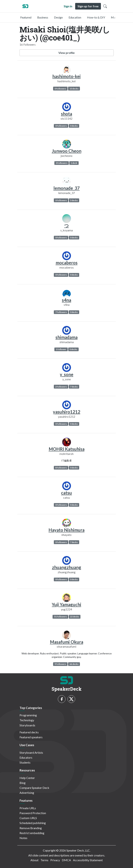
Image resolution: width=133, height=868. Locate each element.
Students (25, 762)
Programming (28, 715)
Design (58, 17)
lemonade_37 (67, 188)
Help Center (27, 778)
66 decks (74, 664)
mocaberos (67, 263)
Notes (23, 838)
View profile (66, 53)
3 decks (74, 200)
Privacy (55, 860)
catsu (66, 493)
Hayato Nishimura (66, 530)
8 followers (61, 468)
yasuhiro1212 (67, 412)
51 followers (60, 617)
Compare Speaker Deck (34, 788)
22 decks (75, 617)
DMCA (66, 860)
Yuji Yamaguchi (66, 604)
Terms (44, 860)
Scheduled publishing (33, 823)
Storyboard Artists (31, 752)
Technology (27, 720)
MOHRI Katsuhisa (67, 449)
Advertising (27, 793)
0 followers (60, 89)
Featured (26, 17)
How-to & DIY (96, 17)
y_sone (67, 374)
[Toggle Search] (105, 6)
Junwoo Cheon (67, 151)
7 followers (61, 312)
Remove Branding (31, 828)
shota (66, 114)
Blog (23, 783)
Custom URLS (28, 818)
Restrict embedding (32, 833)
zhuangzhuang (67, 567)
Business (43, 17)
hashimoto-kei (66, 76)
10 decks (74, 89)
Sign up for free (88, 6)
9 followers (60, 664)
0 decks (74, 126)
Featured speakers (31, 737)
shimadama (66, 337)
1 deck (74, 163)
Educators (26, 757)
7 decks (74, 387)
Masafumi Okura (67, 642)
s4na (66, 300)
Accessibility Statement (88, 860)
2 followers (61, 387)
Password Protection (33, 813)
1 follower (61, 349)
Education (75, 17)
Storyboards (27, 725)
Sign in (68, 6)
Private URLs (28, 808)
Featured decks (29, 732)
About (34, 860)
